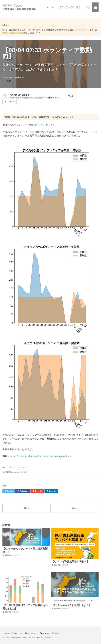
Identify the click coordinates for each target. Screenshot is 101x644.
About (50, 7)
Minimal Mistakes (44, 638)
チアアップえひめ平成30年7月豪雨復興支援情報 (19, 7)
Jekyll (33, 638)
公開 (41, 125)
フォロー (72, 96)
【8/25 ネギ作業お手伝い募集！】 (70, 562)
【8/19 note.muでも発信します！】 (71, 605)
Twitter (5, 33)
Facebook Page (16, 33)
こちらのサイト (81, 30)
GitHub (44, 633)
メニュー (8, 102)
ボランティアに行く (70, 7)
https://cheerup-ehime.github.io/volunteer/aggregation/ (41, 456)
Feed (55, 633)
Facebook (31, 633)
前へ (26, 508)
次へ (74, 508)
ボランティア (24, 467)
